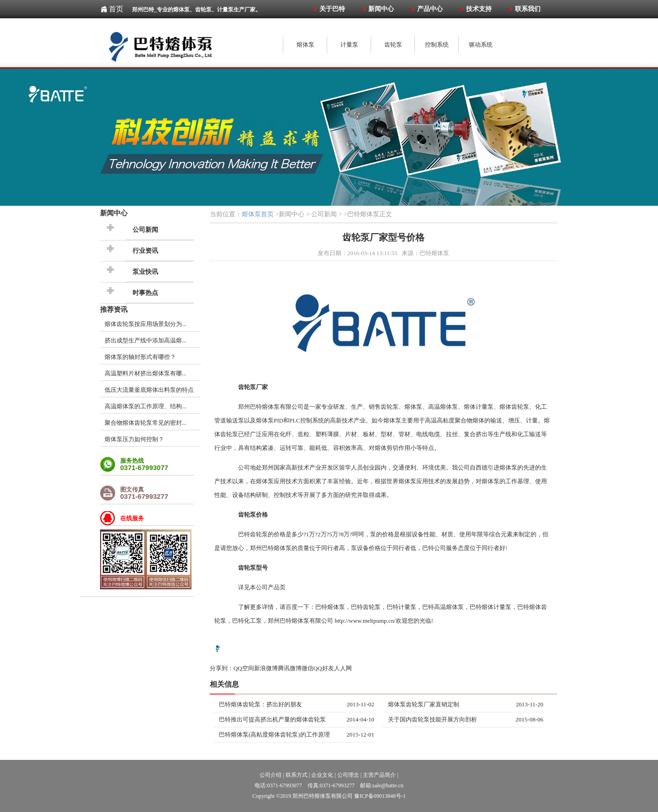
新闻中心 (114, 213)
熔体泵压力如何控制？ (134, 439)
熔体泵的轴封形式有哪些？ (140, 357)
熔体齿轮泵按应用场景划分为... (146, 324)
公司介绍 (271, 775)
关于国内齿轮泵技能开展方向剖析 (432, 719)
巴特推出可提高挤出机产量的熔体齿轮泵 (272, 719)
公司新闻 (145, 230)
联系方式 (297, 775)
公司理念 (348, 775)
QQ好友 (324, 668)
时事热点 (145, 293)
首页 (116, 9)
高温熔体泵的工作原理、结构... (146, 406)
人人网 (343, 668)
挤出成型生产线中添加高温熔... (146, 340)
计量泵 (407, 607)
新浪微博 (266, 668)
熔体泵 (271, 407)
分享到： (222, 668)
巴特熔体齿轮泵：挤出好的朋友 (260, 704)
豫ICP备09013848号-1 (380, 796)
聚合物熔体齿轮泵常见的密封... (146, 423)
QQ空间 (244, 668)
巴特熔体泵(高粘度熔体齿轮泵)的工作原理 (274, 735)
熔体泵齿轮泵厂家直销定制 (424, 704)
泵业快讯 (145, 272)
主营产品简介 (379, 775)
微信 (308, 668)
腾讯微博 (290, 668)
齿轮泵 (520, 407)
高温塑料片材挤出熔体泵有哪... (146, 373)
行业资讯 (145, 251)
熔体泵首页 (258, 214)
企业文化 (322, 775)
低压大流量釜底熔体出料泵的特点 (149, 390)
